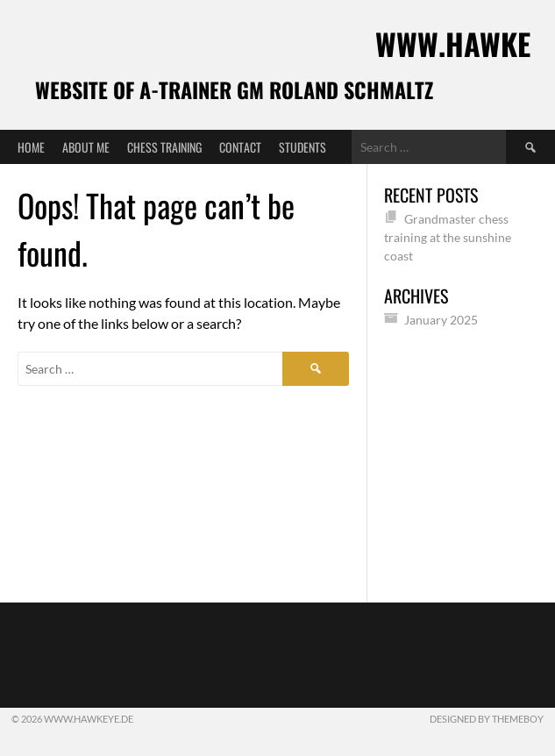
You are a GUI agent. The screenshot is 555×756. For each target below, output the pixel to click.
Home (31, 147)
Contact (240, 147)
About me (86, 147)
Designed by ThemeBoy (487, 719)
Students (302, 147)
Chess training (164, 147)
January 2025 (441, 320)
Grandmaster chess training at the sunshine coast (448, 237)
